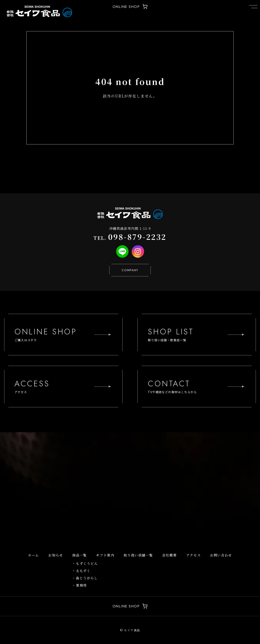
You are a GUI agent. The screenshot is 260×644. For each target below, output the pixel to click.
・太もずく (81, 571)
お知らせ (56, 555)
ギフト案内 (105, 555)
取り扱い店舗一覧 (138, 555)
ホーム (33, 555)
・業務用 (79, 585)
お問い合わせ (221, 555)
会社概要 (169, 555)
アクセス (193, 555)
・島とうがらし (85, 578)
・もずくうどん (85, 563)
